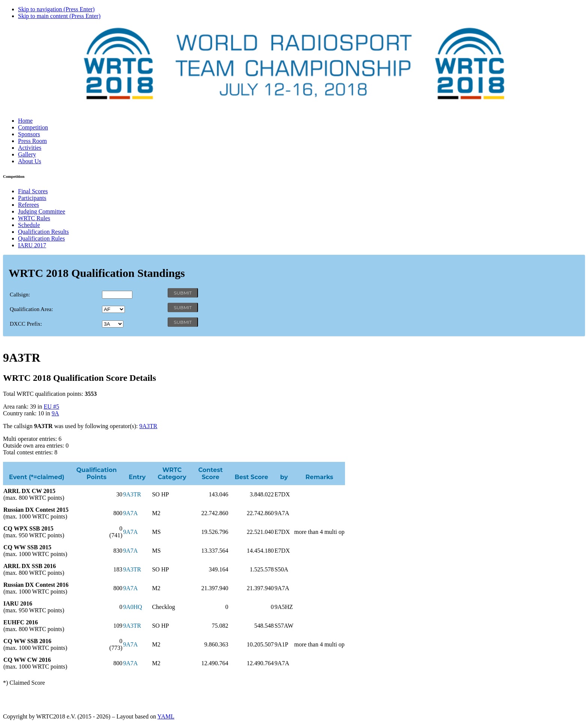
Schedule (29, 225)
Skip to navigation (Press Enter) (56, 9)
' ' (113, 309)
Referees (28, 205)
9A (55, 413)
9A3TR (148, 426)
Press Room (32, 141)
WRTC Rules (34, 218)
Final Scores (33, 191)
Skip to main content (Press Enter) (59, 16)
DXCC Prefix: (26, 324)
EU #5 (51, 407)
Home (25, 121)
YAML (166, 716)
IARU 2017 (32, 245)
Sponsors (29, 134)
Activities (30, 148)
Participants (32, 198)
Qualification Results (43, 232)
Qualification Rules (41, 238)
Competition (33, 127)
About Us (30, 161)
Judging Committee (42, 211)
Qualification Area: (31, 309)
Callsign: (20, 295)
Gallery (27, 154)
